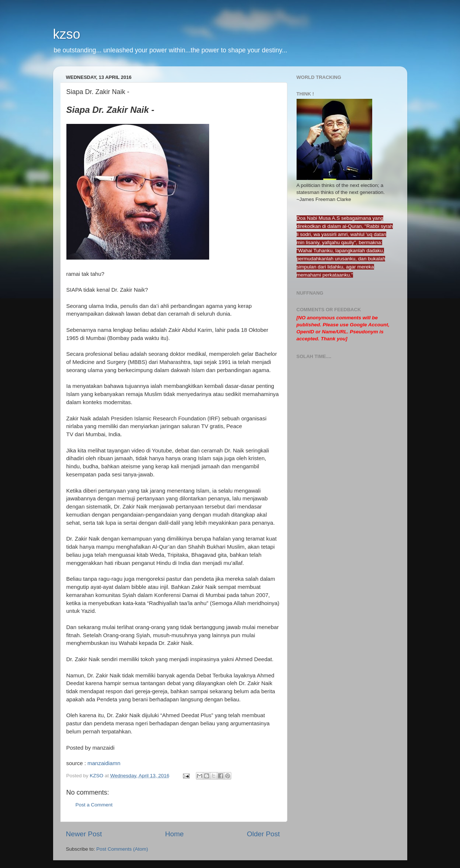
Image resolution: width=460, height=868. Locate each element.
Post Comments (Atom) (122, 849)
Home (174, 834)
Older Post (263, 834)
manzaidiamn (104, 763)
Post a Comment (94, 805)
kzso (67, 34)
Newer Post (84, 834)
